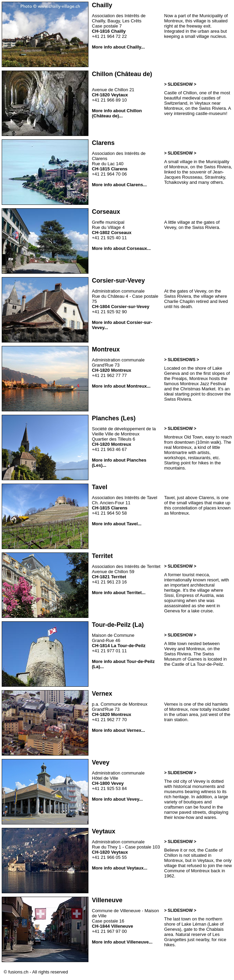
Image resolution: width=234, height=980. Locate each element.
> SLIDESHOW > (180, 84)
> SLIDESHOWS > (182, 360)
